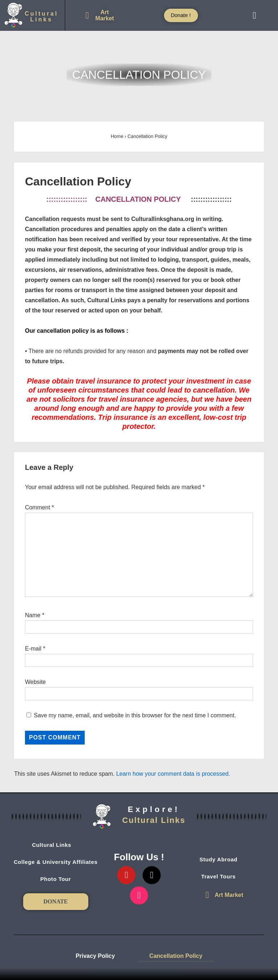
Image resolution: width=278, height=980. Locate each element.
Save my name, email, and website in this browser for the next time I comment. (135, 715)
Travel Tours (222, 877)
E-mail (33, 649)
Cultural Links (55, 845)
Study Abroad (222, 860)
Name (33, 615)
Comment (39, 507)
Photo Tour (56, 879)
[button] (254, 15)
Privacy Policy (95, 956)
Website (35, 682)
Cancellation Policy (176, 956)
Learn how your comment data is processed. (173, 774)
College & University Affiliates (56, 862)
